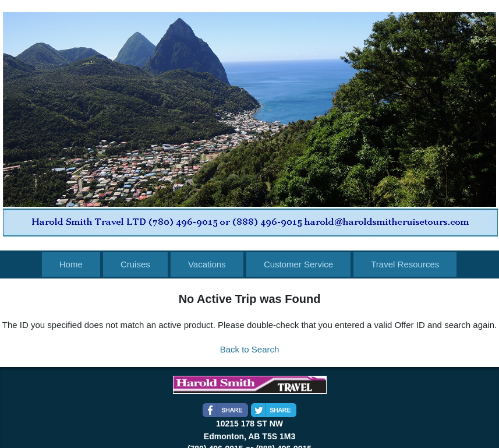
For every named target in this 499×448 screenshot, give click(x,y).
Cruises (135, 264)
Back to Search (250, 349)
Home (71, 264)
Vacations (207, 264)
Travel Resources (405, 264)
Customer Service (298, 264)
